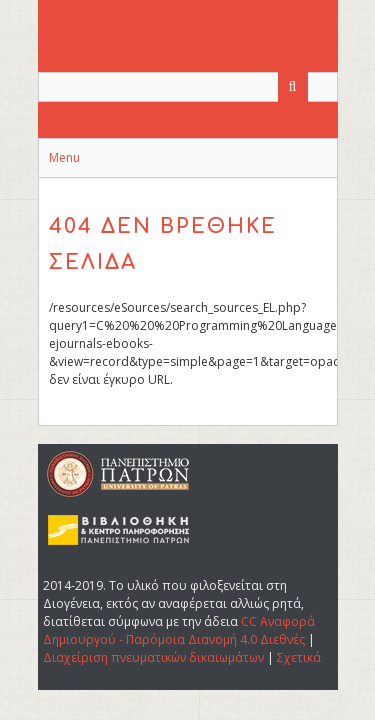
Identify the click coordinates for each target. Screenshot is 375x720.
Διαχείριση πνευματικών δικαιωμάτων (153, 657)
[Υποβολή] (293, 87)
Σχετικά (299, 657)
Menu (64, 157)
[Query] (188, 87)
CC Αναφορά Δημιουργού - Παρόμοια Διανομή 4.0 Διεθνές (179, 630)
